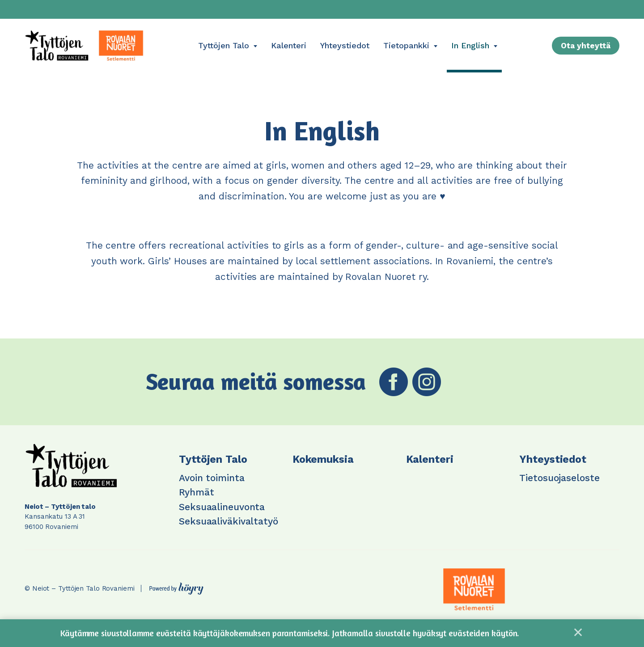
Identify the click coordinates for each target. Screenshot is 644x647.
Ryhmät (196, 492)
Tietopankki (406, 45)
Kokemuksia (323, 459)
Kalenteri (289, 45)
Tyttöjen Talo (224, 45)
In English (470, 45)
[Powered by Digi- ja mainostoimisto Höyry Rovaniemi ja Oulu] (176, 586)
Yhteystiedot (345, 45)
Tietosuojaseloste (559, 478)
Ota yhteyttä (586, 46)
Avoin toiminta (212, 478)
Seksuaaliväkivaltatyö (229, 521)
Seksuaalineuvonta (222, 507)
